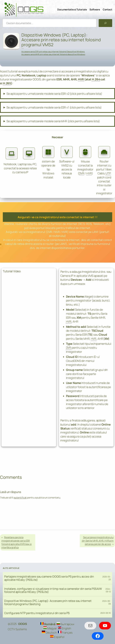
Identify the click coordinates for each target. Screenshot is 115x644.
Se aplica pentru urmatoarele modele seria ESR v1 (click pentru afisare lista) (54, 107)
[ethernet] (104, 152)
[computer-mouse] (85, 152)
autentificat (20, 498)
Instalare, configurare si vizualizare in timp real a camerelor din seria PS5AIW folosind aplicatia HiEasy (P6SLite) (53, 590)
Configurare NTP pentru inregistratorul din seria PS (37, 613)
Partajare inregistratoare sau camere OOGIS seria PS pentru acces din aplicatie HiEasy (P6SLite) (49, 578)
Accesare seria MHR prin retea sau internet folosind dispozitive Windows (53, 54)
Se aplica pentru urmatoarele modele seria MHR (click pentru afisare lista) (53, 121)
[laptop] (12, 153)
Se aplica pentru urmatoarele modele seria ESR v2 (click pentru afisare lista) (54, 94)
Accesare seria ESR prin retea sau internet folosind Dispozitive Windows (53, 51)
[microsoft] (48, 152)
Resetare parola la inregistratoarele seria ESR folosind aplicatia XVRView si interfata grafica (17, 542)
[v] (67, 152)
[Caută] (105, 23)
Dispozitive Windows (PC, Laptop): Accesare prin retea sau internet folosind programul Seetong (48, 602)
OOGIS (23, 624)
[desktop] (29, 153)
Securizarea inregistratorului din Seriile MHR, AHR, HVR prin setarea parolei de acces (98, 541)
